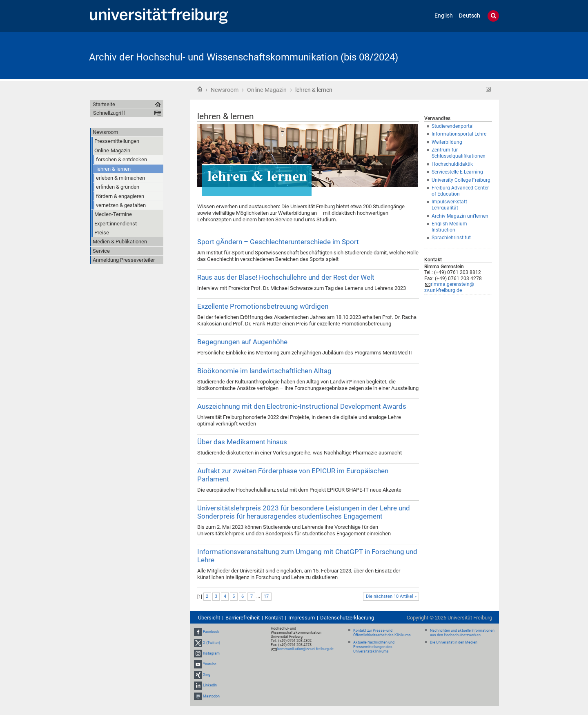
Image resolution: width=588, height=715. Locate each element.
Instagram (211, 653)
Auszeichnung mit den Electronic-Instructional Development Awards (302, 406)
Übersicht (209, 618)
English (444, 16)
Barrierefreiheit (243, 618)
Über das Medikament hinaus (242, 442)
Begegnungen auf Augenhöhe (242, 342)
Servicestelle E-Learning (457, 172)
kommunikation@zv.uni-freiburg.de (305, 649)
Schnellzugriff (109, 113)
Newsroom (225, 90)
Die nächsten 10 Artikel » (391, 596)
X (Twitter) (212, 643)
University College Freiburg (461, 180)
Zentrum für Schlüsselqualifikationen (459, 153)
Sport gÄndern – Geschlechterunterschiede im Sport (278, 242)
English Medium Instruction (449, 227)
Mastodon (211, 696)
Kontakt (274, 618)
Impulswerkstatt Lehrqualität (449, 205)
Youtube (210, 664)
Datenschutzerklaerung (347, 618)
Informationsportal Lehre (459, 134)
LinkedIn (210, 686)
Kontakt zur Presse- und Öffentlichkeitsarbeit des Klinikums (382, 633)
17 (266, 596)
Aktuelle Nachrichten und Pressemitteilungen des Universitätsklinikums (374, 647)
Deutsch (470, 16)
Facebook (211, 632)
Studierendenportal (453, 126)
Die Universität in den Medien (454, 642)
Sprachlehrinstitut (451, 238)
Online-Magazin (267, 90)
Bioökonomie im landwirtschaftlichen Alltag (264, 371)
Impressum (302, 618)
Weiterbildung (447, 142)
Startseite (200, 89)
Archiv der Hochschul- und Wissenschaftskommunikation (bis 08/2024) (244, 57)
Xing (207, 675)
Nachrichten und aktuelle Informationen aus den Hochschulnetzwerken (462, 633)
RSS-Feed (489, 90)
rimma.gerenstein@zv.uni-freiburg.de (449, 287)
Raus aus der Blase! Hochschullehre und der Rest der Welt (286, 277)
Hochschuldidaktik (452, 164)
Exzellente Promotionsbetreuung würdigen (263, 306)
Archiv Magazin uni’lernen (460, 216)
